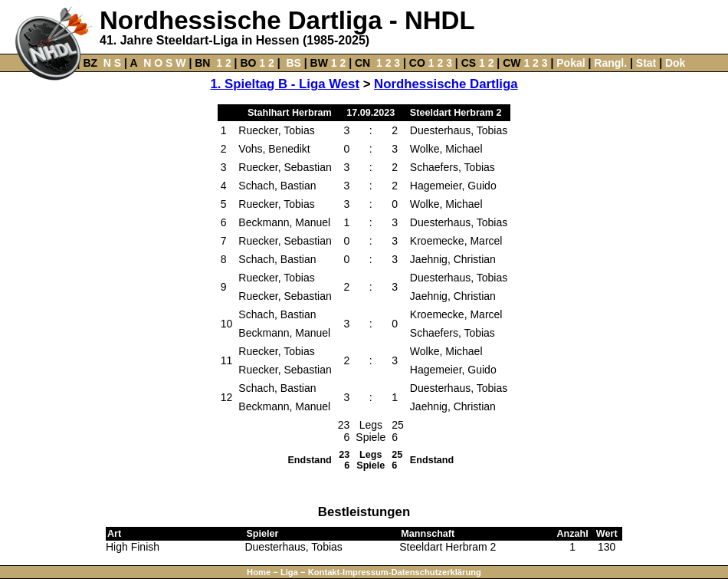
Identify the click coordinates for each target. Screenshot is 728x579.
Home (259, 572)
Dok (675, 63)
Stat (646, 63)
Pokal (571, 63)
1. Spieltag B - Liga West (285, 84)
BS (293, 63)
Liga (289, 572)
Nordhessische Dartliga (446, 84)
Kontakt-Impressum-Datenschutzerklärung (395, 572)
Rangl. (610, 63)
